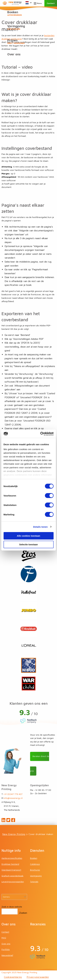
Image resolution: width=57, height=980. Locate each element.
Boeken (28, 13)
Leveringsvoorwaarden (13, 882)
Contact (51, 3)
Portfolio (6, 949)
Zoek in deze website (12, 907)
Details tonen (40, 527)
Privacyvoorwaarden (38, 977)
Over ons (14, 54)
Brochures (35, 870)
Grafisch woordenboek (12, 876)
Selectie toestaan (28, 544)
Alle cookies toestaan (28, 536)
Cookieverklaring (13, 977)
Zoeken (23, 913)
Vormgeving (28, 27)
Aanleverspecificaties (12, 858)
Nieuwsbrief (7, 955)
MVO (4, 938)
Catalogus (35, 864)
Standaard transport (11, 870)
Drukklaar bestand (10, 864)
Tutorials (34, 882)
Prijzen (28, 42)
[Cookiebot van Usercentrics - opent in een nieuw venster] (41, 434)
